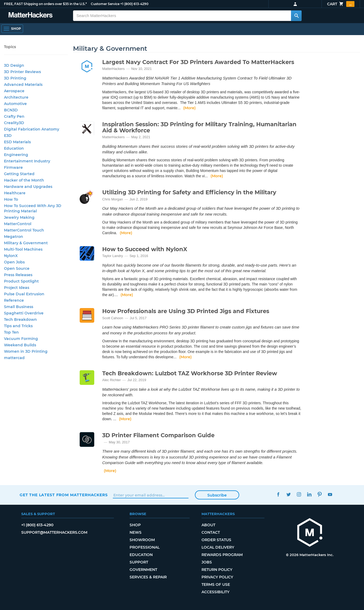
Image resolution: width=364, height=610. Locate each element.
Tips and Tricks (18, 326)
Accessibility (215, 592)
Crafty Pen (14, 116)
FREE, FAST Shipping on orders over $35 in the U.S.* (45, 4)
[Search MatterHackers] (296, 16)
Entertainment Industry (27, 161)
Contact (211, 532)
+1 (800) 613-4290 (134, 4)
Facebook (278, 494)
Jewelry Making (19, 217)
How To (11, 199)
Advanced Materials (23, 85)
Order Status (216, 540)
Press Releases (18, 275)
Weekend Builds (20, 345)
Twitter (289, 494)
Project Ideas (17, 288)
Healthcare (15, 193)
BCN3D (11, 110)
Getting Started (19, 174)
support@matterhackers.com (54, 532)
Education (14, 148)
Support (139, 562)
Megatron (14, 237)
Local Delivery (218, 547)
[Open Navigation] (12, 29)
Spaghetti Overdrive (24, 313)
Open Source (17, 268)
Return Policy (217, 570)
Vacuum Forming (21, 339)
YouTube (330, 494)
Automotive (15, 104)
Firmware (13, 167)
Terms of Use (216, 584)
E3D (8, 136)
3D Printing (15, 78)
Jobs (207, 562)
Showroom (142, 540)
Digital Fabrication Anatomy (32, 129)
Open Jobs (14, 262)
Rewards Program (222, 555)
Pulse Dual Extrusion (24, 294)
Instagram (299, 494)
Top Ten (11, 332)
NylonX (11, 256)
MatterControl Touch (24, 230)
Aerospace (14, 91)
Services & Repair (148, 577)
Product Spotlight (21, 281)
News (136, 532)
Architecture (16, 97)
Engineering (16, 155)
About (208, 525)
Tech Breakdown (20, 319)
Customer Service (105, 4)
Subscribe (217, 495)
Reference (14, 300)
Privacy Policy (217, 577)
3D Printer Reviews (22, 72)
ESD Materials (17, 142)
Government (143, 570)
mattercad (14, 358)
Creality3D (14, 123)
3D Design (14, 65)
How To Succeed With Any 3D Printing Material (33, 208)
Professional (145, 547)
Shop (135, 525)
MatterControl (18, 224)
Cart (341, 4)
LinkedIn (309, 494)
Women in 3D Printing (26, 351)
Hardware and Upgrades (28, 187)
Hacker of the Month (24, 180)
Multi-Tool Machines (23, 249)
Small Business (19, 307)
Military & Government (26, 243)
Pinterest (320, 494)
